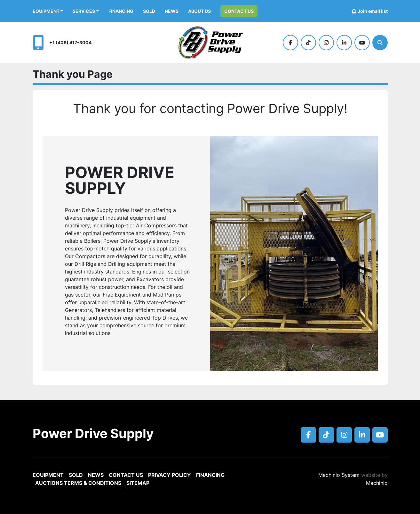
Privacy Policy (170, 475)
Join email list (373, 11)
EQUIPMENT (46, 11)
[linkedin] (344, 43)
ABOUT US (199, 11)
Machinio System (339, 475)
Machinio (377, 483)
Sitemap (138, 483)
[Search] (380, 43)
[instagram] (326, 43)
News (172, 11)
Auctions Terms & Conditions (78, 483)
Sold (149, 11)
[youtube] (362, 43)
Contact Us (239, 11)
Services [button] (84, 11)
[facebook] (290, 43)
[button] (48, 11)
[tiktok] (308, 43)
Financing (121, 11)
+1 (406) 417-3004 (70, 42)
